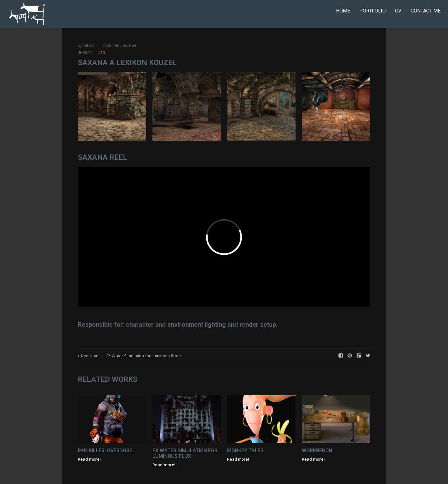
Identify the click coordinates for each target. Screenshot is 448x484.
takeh (89, 45)
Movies (120, 45)
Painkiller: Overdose (105, 451)
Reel (133, 45)
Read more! (89, 459)
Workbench (317, 451)
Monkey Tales (245, 451)
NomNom (90, 356)
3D (109, 45)
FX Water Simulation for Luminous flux (142, 356)
